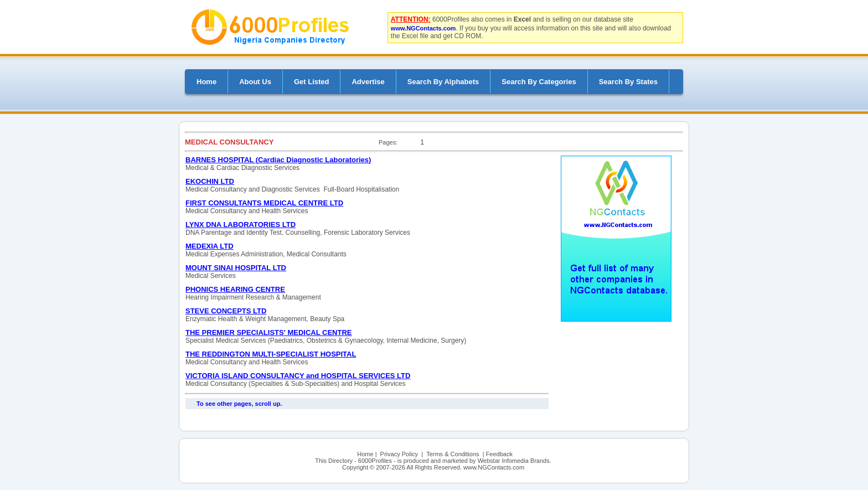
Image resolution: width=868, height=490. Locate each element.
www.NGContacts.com (423, 28)
